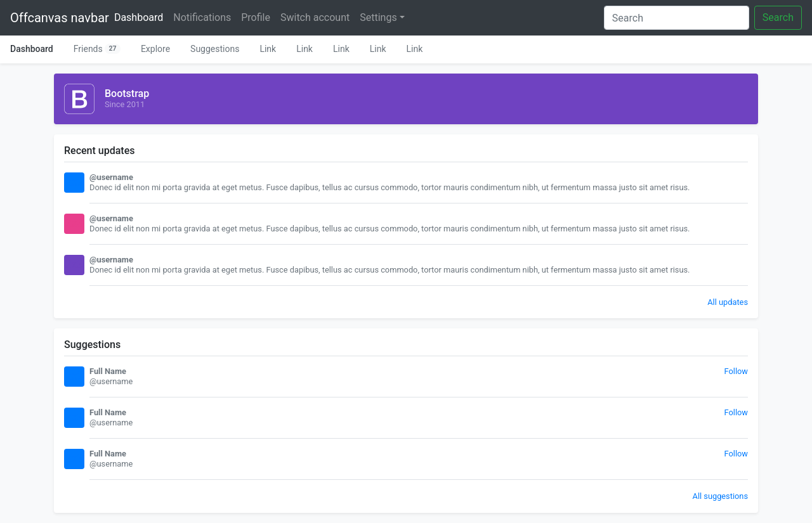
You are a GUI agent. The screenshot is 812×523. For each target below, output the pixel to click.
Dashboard (141, 16)
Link (268, 49)
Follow (736, 371)
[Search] (677, 18)
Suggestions (215, 49)
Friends (97, 49)
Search (778, 17)
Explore (155, 49)
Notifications (202, 17)
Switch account (315, 17)
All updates (728, 302)
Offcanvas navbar (60, 18)
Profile (256, 17)
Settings (378, 17)
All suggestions (720, 496)
